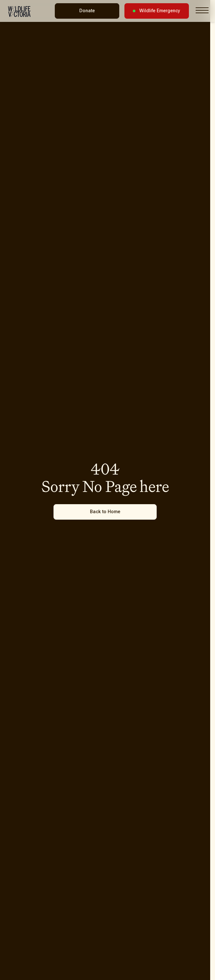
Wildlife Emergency (156, 11)
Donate (87, 11)
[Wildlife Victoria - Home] (19, 12)
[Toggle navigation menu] (202, 10)
